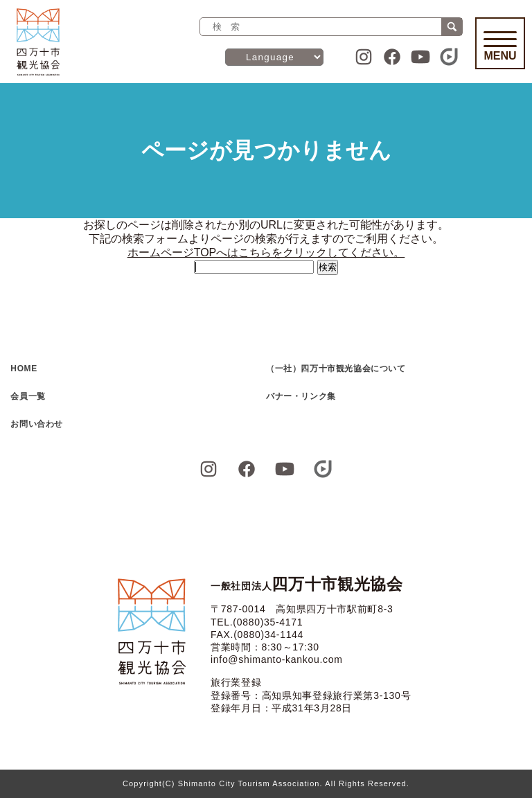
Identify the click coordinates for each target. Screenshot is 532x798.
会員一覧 (28, 396)
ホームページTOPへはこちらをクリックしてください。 (266, 252)
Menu (500, 46)
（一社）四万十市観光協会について (336, 369)
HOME (24, 369)
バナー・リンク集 (301, 396)
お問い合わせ (37, 424)
